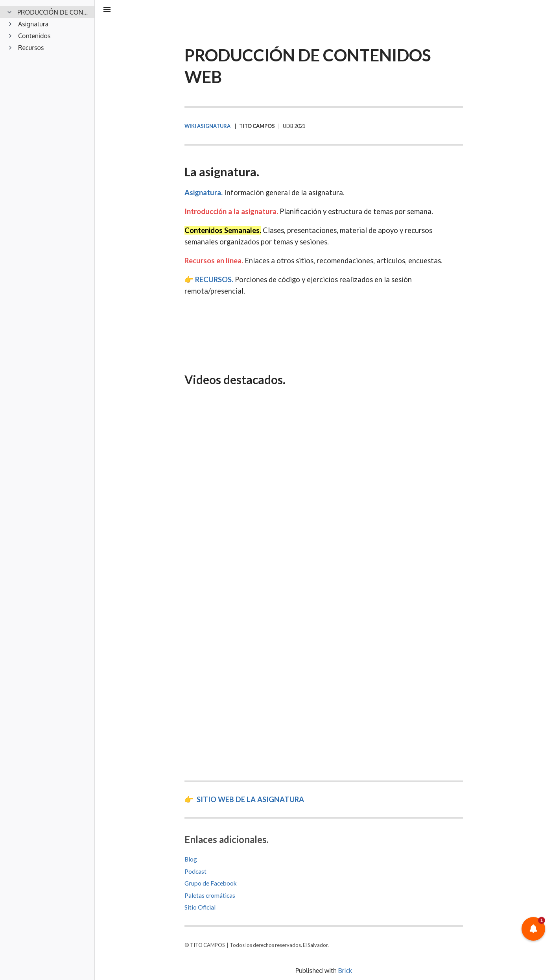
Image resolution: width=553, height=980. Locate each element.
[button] (533, 929)
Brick (345, 971)
